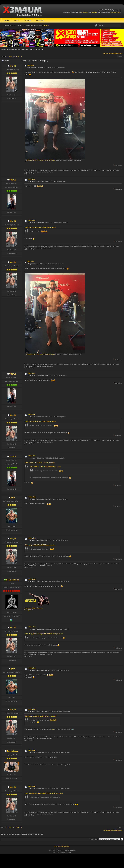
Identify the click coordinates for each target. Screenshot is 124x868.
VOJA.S (13, 180)
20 (10, 57)
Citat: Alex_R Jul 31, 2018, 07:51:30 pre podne (40, 463)
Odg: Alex (31, 65)
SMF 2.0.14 (52, 850)
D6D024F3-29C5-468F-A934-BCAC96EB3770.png (40, 354)
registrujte (94, 12)
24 (18, 57)
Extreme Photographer (62, 847)
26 (21, 57)
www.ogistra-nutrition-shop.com (33, 608)
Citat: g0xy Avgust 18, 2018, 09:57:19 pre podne (41, 716)
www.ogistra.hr (29, 610)
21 (12, 57)
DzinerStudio (67, 852)
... (8, 57)
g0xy (13, 498)
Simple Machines (70, 850)
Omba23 (46, 26)
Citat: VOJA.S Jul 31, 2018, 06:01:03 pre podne (40, 421)
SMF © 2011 (60, 850)
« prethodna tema (109, 54)
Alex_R (13, 66)
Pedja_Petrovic (13, 580)
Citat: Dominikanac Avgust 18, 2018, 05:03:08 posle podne (44, 793)
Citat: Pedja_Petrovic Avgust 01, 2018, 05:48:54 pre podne (44, 634)
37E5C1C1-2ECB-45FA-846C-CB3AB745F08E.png (40, 160)
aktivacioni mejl (115, 12)
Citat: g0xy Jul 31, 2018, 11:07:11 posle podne (40, 545)
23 (16, 57)
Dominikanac (13, 751)
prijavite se (84, 12)
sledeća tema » (119, 54)
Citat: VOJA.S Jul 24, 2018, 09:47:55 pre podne (40, 227)
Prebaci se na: (94, 839)
